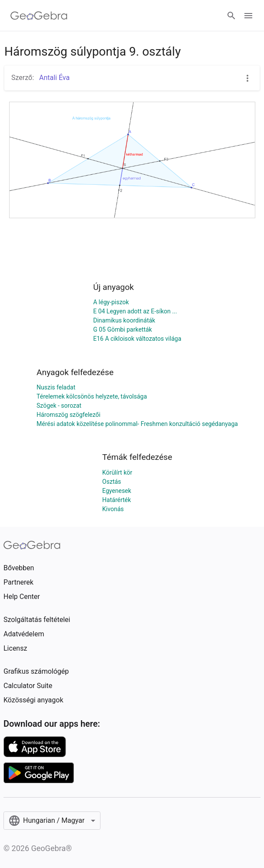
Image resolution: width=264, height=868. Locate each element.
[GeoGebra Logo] (39, 16)
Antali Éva (53, 78)
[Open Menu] (248, 16)
